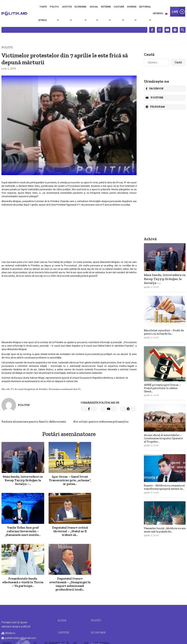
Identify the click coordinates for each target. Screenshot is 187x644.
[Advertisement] (69, 233)
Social (94, 7)
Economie (80, 7)
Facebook (155, 89)
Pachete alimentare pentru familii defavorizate (34, 421)
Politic (54, 7)
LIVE (179, 12)
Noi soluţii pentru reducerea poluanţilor (101, 421)
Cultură (119, 7)
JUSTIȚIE (63, 582)
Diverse (132, 7)
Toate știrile (43, 13)
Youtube (155, 98)
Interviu (158, 13)
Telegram (155, 107)
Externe (106, 7)
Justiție (67, 7)
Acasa (62, 569)
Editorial (145, 7)
